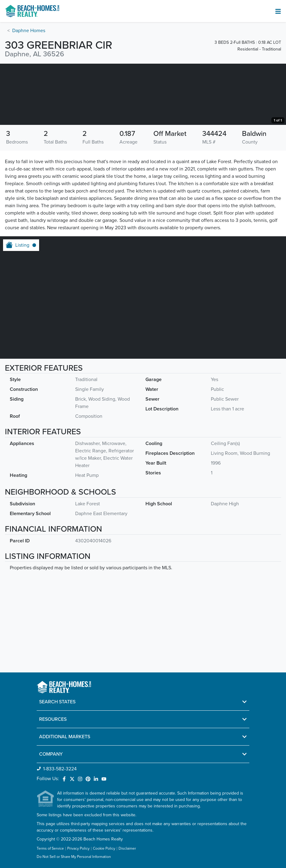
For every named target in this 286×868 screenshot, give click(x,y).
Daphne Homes (29, 31)
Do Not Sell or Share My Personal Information (74, 857)
